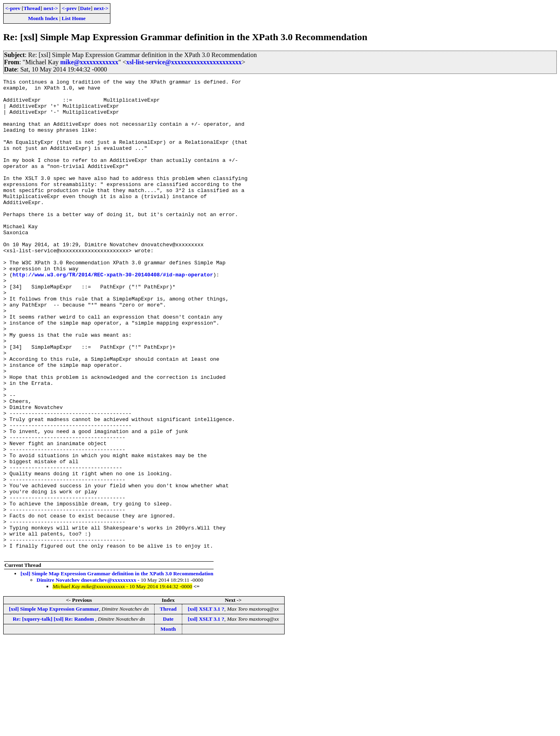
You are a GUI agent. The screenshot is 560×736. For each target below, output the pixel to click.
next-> (51, 8)
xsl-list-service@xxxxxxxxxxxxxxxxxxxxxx (184, 62)
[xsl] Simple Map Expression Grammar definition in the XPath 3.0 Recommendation (117, 669)
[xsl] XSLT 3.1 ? (206, 704)
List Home (74, 18)
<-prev (13, 8)
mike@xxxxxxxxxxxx (89, 62)
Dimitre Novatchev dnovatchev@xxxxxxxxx (86, 675)
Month (168, 724)
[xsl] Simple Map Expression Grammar (54, 704)
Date (85, 8)
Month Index (43, 18)
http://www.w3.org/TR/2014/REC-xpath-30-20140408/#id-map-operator (113, 314)
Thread (32, 8)
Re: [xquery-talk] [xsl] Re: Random (54, 714)
